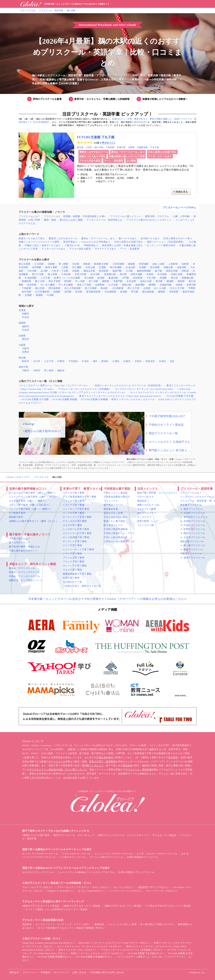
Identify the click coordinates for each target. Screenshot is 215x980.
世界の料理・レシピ (148, 521)
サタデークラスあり (106, 249)
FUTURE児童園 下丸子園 (96, 137)
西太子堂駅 (55, 281)
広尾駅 (102, 267)
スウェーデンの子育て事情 (77, 533)
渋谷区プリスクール (194, 513)
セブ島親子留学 (17, 513)
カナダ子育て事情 (72, 525)
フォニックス (111, 501)
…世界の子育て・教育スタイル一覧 (82, 586)
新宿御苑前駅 (93, 292)
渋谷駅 (76, 264)
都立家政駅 (148, 292)
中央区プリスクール (194, 525)
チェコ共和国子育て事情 (76, 537)
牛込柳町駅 (111, 292)
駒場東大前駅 (101, 264)
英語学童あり (70, 242)
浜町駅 (185, 264)
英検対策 (99, 924)
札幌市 (26, 314)
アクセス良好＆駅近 (90, 161)
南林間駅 (140, 285)
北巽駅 (28, 295)
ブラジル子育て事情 (74, 558)
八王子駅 (45, 278)
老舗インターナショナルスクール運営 (39, 242)
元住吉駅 (131, 281)
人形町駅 (173, 264)
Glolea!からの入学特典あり (96, 242)
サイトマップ (61, 972)
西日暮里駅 (55, 288)
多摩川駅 (121, 147)
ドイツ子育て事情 (72, 545)
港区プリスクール (193, 509)
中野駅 (192, 288)
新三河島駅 (91, 288)
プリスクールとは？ (29, 216)
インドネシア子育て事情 (76, 509)
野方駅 (135, 292)
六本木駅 (32, 271)
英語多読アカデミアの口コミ (154, 887)
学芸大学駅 (81, 274)
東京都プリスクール (191, 505)
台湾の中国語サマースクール (143, 857)
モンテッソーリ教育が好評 (161, 245)
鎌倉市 (61, 370)
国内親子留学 (16, 517)
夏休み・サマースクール (22, 568)
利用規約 (46, 972)
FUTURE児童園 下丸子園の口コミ (146, 953)
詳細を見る (182, 192)
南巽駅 (39, 295)
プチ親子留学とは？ (20, 539)
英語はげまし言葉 (113, 513)
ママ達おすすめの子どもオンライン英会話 (168, 906)
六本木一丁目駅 (60, 271)
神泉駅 (87, 264)
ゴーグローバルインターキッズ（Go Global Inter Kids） (145, 389)
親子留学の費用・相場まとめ (24, 547)
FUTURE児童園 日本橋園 (94, 399)
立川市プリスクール (194, 537)
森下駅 (158, 271)
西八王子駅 (133, 288)
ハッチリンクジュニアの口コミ (126, 891)
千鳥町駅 (110, 147)
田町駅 (185, 271)
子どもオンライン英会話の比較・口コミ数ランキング (58, 770)
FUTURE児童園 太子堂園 (35, 399)
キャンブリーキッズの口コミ (162, 891)
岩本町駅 (32, 285)
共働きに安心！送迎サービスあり (43, 245)
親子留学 (173, 757)
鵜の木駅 (71, 11)
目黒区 (127, 361)
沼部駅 (131, 147)
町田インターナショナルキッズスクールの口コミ (98, 953)
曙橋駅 (170, 281)
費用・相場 (50, 220)
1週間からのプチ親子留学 (36, 835)
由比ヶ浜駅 (159, 264)
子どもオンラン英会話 (164, 835)
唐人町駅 (53, 274)
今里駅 (50, 295)
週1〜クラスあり (128, 238)
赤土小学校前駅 (73, 288)
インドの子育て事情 (74, 513)
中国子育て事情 (71, 578)
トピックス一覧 (145, 525)
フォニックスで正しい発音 (122, 924)
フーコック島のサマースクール (106, 857)
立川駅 (129, 271)
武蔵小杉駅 (177, 274)
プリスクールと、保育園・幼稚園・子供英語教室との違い (75, 216)
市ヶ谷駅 (80, 281)
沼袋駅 (51, 264)
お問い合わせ (79, 972)
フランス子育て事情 (74, 562)
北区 (172, 361)
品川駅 (44, 271)
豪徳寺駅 (113, 278)
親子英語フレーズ (113, 525)
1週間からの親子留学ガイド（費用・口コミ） (34, 521)
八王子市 (49, 361)
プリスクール (42, 477)
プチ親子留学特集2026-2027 (167, 416)
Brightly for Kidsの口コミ (61, 891)
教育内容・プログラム (157, 216)
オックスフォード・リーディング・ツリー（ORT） (63, 924)
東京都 (80, 147)
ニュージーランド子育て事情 (78, 549)
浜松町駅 (138, 278)
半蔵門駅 (118, 281)
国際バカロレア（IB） (149, 505)
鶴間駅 (152, 285)
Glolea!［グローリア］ (19, 477)
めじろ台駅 (160, 288)
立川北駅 (113, 285)
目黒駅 (143, 267)
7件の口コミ (107, 143)
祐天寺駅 (95, 274)
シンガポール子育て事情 (76, 529)
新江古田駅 (25, 264)
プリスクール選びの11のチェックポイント (149, 220)
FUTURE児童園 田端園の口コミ (55, 957)
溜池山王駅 (89, 271)
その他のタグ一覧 (72, 582)
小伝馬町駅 (118, 288)
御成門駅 (117, 271)
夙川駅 (123, 274)
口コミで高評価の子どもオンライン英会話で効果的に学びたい (71, 928)
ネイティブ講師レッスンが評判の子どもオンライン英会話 (56, 909)
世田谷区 (150, 361)
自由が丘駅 (146, 281)
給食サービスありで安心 (92, 156)
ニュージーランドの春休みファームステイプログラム (86, 872)
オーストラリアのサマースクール (40, 854)
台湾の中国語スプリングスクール (136, 872)
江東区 (116, 361)
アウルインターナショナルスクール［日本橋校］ (85, 389)
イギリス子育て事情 (74, 501)
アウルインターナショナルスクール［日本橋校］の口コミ (132, 950)
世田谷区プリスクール (196, 517)
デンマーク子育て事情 (75, 541)
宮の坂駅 (89, 278)
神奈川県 (23, 367)
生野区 (26, 352)
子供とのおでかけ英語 (116, 517)
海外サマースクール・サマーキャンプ (74, 835)
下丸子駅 (155, 147)
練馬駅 (162, 292)
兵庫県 (22, 336)
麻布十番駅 (51, 267)
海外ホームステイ (147, 513)
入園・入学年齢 (181, 216)
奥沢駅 (159, 281)
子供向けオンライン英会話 (166, 425)
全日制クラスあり (150, 238)
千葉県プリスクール (191, 554)
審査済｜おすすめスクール (94, 152)
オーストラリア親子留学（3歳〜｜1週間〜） (33, 493)
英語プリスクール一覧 (163, 433)
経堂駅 (101, 278)
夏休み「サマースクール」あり (128, 152)
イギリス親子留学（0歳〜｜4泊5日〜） (30, 505)
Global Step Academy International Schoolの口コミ (49, 943)
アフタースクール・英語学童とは (104, 220)
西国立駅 (127, 285)
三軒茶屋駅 (118, 264)
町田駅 (68, 281)
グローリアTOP (28, 11)
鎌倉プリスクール (193, 549)
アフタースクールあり (160, 156)
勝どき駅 (40, 281)
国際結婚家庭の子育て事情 (77, 574)
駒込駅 (104, 288)
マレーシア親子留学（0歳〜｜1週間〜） (30, 509)
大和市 (37, 370)
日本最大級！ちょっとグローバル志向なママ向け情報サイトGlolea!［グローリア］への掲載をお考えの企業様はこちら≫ (108, 599)
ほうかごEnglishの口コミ (92, 891)
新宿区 (105, 361)
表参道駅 (182, 267)
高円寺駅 (26, 292)
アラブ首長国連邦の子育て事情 (80, 497)
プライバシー (30, 972)
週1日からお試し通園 (71, 220)
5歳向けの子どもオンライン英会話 (123, 906)
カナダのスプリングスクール (38, 872)
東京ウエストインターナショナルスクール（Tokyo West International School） (121, 396)
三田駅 (65, 267)
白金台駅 (131, 267)
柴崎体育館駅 (144, 271)
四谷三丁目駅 (84, 285)
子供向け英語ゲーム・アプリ (119, 533)
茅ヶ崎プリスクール (194, 545)
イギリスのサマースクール (76, 854)
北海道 (22, 310)
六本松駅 (66, 274)
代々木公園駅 (66, 285)
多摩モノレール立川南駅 (67, 278)
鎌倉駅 (132, 264)
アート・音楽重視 (114, 161)
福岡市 (26, 326)
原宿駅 (68, 292)
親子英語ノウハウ (113, 505)
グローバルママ (145, 497)
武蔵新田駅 (142, 147)
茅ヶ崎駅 (63, 264)
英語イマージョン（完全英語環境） (166, 242)
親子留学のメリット (20, 542)
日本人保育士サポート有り (178, 238)
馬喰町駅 (26, 281)
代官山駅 (90, 267)
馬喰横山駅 (188, 278)
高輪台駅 (168, 267)
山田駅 (147, 288)
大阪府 (22, 345)
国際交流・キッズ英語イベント (26, 580)
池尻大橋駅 (136, 274)
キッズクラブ (144, 517)
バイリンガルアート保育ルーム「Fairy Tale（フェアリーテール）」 (55, 385)
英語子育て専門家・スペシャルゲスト (157, 493)
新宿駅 (124, 292)
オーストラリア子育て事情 (77, 517)
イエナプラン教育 (147, 509)
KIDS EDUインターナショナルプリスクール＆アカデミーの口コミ (114, 943)
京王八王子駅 (177, 288)
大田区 (89, 147)
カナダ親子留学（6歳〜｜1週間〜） (28, 501)
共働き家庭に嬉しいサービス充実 (127, 156)
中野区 (61, 361)
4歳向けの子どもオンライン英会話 (82, 906)
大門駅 (126, 278)
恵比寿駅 (155, 267)
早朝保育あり (91, 245)
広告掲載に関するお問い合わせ (107, 972)
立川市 (37, 361)
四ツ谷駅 (94, 281)
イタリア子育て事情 (74, 505)
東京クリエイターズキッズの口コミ (78, 950)
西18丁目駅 (38, 274)
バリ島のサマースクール (73, 857)
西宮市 (26, 339)
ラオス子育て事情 (72, 570)
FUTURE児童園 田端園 (65, 399)
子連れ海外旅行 (105, 757)
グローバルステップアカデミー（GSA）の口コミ (83, 887)
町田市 (26, 361)
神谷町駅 (104, 271)
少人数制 (131, 161)
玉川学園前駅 (42, 292)
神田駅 (181, 281)
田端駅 (163, 278)
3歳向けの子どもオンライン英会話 (41, 906)
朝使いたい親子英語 (114, 521)
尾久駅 (174, 278)
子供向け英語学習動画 (116, 529)
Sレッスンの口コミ (124, 887)
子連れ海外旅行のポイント (23, 551)
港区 (95, 361)
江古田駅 (39, 264)
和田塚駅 (144, 264)
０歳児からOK (72, 245)
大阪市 (26, 348)
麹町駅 (106, 281)
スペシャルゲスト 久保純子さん (170, 442)
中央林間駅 (31, 278)
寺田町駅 (174, 292)
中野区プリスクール (194, 529)
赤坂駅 (76, 271)
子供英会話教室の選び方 (117, 497)
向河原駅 (162, 274)
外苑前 (150, 274)
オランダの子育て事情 (75, 521)
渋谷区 (162, 361)
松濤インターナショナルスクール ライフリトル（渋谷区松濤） (129, 385)
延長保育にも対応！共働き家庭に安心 (122, 245)
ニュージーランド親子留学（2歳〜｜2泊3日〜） (35, 497)
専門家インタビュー (93, 765)
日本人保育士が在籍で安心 (162, 152)
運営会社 (14, 972)
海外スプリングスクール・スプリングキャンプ (123, 835)
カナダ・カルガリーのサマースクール (157, 854)
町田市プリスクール (194, 533)
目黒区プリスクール (194, 521)
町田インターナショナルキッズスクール (133, 399)
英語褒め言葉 (111, 509)
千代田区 (73, 361)
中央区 (26, 317)
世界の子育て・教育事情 (102, 762)
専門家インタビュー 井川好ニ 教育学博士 (170, 450)
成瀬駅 (57, 292)
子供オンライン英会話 (116, 493)
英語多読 (27, 924)
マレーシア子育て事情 (75, 566)
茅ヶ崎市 (49, 370)
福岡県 (22, 323)
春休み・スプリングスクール (24, 572)
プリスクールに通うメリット (126, 216)
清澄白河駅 (172, 271)
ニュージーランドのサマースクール (114, 854)
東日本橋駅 (116, 267)
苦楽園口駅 (110, 274)
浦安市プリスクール (194, 558)
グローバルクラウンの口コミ (38, 887)
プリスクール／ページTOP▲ (179, 208)
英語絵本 (142, 501)
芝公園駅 (77, 267)
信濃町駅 (100, 285)
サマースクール (57, 762)
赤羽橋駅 (37, 267)
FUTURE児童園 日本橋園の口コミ (94, 957)
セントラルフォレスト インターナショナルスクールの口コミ (90, 946)
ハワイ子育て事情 (72, 554)
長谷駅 (79, 292)
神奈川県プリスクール (192, 541)
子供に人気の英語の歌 (116, 537)
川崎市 (26, 370)
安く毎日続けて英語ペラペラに (157, 924)
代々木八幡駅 (48, 285)
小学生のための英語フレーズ (119, 541)
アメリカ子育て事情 (74, 493)
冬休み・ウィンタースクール (24, 576)
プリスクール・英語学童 (51, 11)
